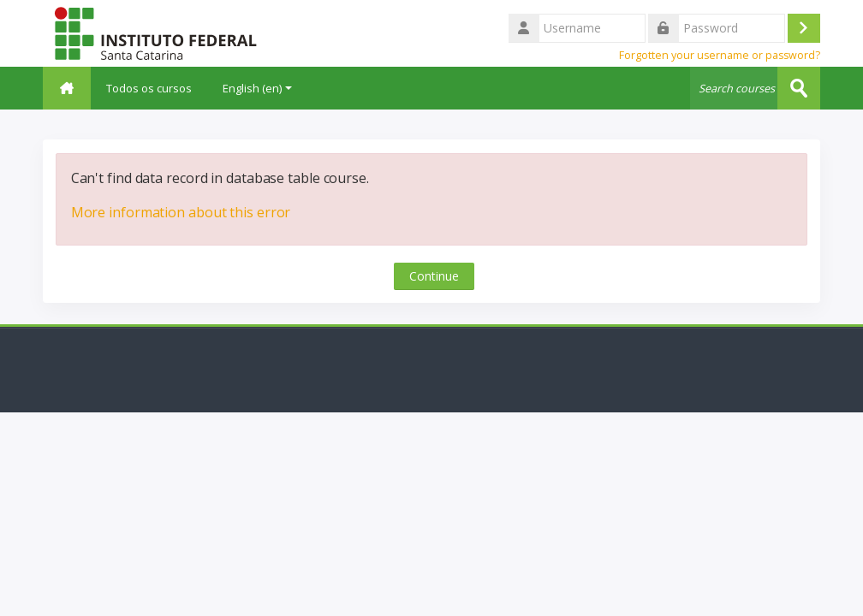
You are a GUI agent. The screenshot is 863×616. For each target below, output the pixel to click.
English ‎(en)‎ (257, 88)
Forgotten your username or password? (720, 55)
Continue (434, 276)
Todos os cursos (149, 88)
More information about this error (181, 212)
